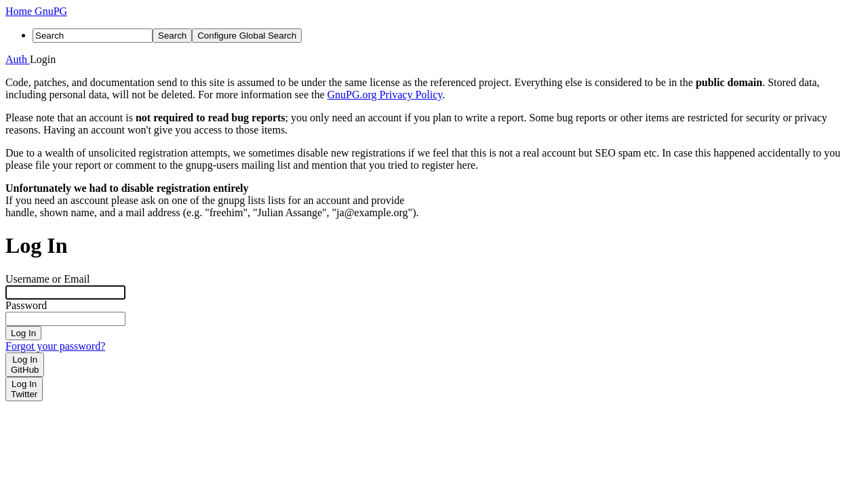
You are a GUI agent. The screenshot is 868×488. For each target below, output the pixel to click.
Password (26, 305)
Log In (23, 333)
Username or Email (47, 279)
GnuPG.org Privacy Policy (385, 95)
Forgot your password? (55, 346)
